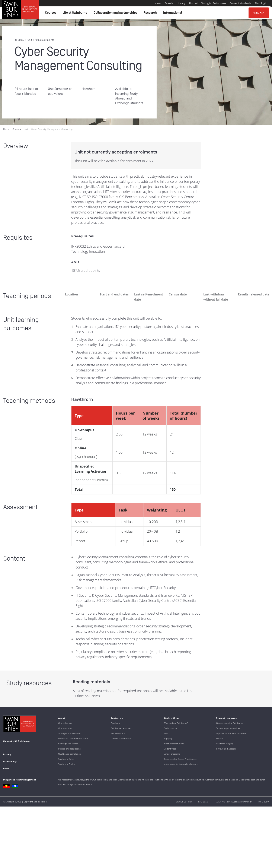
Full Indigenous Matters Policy (77, 784)
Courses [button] (51, 14)
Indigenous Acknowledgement (20, 780)
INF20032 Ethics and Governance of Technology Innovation (98, 249)
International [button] (173, 14)
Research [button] (151, 14)
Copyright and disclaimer (36, 802)
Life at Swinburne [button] (76, 14)
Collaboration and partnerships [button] (116, 14)
